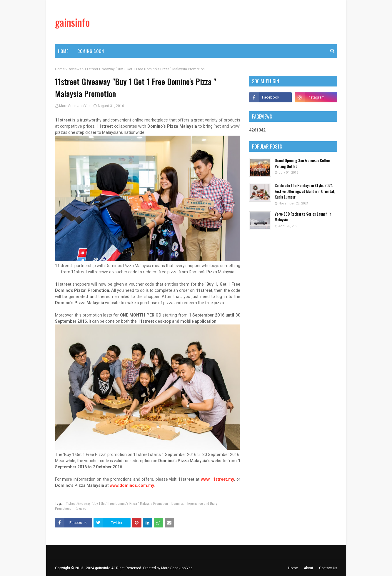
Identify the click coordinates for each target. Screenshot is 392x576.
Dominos (178, 503)
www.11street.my (217, 479)
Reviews (75, 69)
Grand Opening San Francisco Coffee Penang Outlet (302, 163)
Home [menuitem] (63, 51)
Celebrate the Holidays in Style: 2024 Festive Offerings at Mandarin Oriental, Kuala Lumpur (305, 191)
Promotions (63, 508)
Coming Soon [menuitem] (91, 51)
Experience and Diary (202, 503)
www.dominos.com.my (132, 485)
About (308, 568)
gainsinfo (72, 22)
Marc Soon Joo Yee (75, 106)
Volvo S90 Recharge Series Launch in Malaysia (303, 217)
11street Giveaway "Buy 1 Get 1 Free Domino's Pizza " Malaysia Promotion (117, 503)
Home (60, 69)
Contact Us (328, 568)
